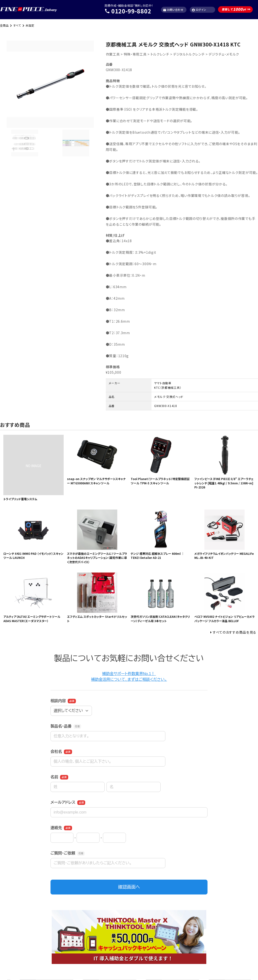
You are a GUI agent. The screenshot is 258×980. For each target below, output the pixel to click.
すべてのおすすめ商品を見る (235, 632)
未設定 (30, 25)
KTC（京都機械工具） (168, 387)
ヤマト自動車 (163, 383)
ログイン (199, 10)
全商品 (4, 25)
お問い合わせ (173, 10)
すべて (17, 25)
